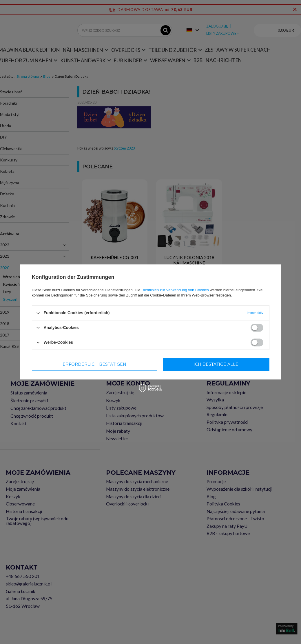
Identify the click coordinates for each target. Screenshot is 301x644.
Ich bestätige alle (216, 364)
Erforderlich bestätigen (94, 364)
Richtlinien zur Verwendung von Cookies (175, 290)
